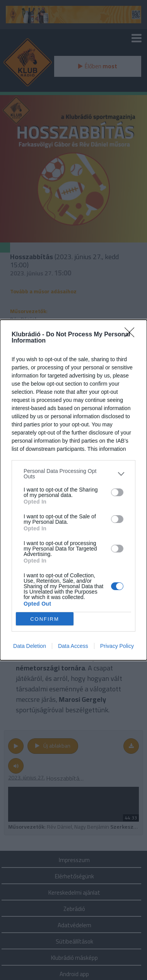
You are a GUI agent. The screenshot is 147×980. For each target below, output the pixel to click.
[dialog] (73, 490)
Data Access (73, 646)
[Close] (132, 335)
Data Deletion (30, 646)
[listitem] (73, 474)
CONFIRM (45, 619)
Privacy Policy (117, 646)
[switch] (117, 492)
